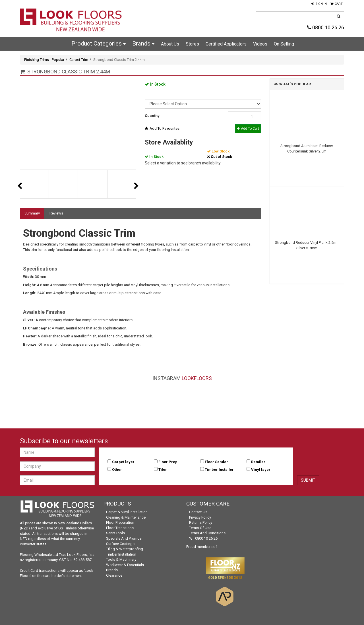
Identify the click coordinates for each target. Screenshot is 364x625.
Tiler (163, 470)
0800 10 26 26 (326, 27)
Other (117, 470)
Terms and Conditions (207, 533)
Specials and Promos (124, 538)
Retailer (258, 462)
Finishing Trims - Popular (44, 60)
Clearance (114, 575)
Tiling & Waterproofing (125, 549)
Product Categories (99, 44)
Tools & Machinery (121, 559)
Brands (143, 44)
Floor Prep (168, 462)
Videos (260, 44)
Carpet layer (123, 462)
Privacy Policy (200, 517)
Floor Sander (216, 462)
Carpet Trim (79, 60)
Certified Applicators (226, 44)
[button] (319, 4)
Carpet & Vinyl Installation (127, 512)
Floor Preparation (120, 522)
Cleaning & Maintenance (126, 517)
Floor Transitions (120, 528)
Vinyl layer (261, 470)
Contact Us (198, 512)
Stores (192, 44)
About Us (170, 44)
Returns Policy (201, 522)
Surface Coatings (120, 544)
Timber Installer (219, 470)
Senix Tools (115, 533)
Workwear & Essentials (125, 565)
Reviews (56, 213)
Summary (32, 213)
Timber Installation (121, 554)
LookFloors (197, 378)
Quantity (152, 116)
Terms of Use (200, 528)
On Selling (284, 44)
